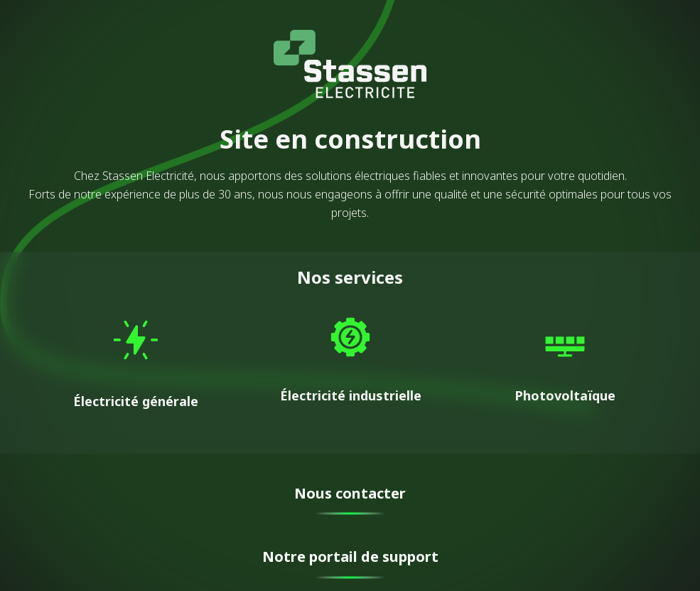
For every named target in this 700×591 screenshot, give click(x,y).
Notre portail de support (350, 557)
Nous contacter (350, 493)
